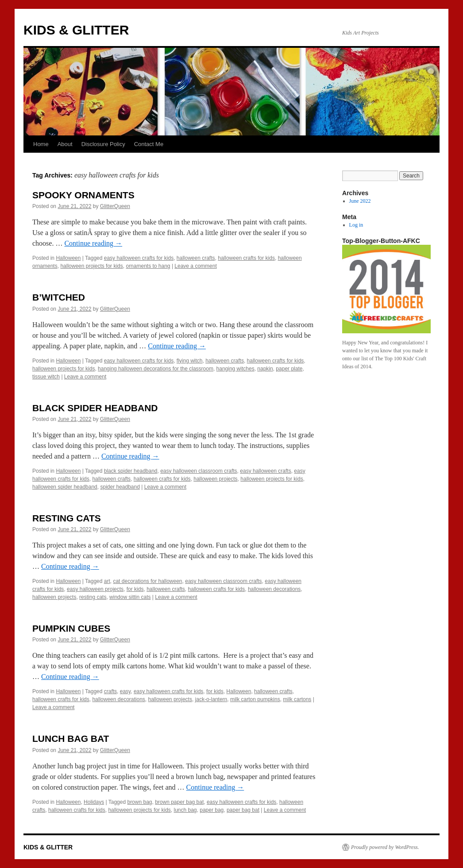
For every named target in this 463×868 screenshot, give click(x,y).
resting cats (93, 597)
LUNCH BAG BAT (71, 739)
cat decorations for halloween (147, 581)
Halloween (68, 258)
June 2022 (360, 201)
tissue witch (46, 377)
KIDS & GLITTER (76, 30)
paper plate (289, 369)
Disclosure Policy (103, 144)
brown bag (139, 802)
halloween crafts (196, 258)
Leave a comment (195, 266)
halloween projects (215, 479)
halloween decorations (274, 589)
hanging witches (235, 369)
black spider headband (131, 471)
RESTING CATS (67, 518)
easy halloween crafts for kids (139, 258)
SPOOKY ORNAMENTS (83, 195)
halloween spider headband (65, 487)
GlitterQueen (115, 206)
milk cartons (297, 699)
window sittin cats (130, 597)
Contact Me (149, 144)
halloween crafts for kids (246, 258)
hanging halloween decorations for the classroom (156, 369)
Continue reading (93, 243)
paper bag (212, 810)
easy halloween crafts (265, 471)
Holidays (94, 802)
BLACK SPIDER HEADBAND (95, 408)
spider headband (120, 487)
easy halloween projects (95, 589)
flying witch (190, 361)
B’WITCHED (59, 297)
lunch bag (185, 810)
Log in (356, 225)
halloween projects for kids (91, 266)
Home (41, 144)
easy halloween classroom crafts (199, 471)
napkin (265, 369)
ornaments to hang (148, 266)
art (107, 581)
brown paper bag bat (179, 802)
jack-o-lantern (211, 699)
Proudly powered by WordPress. (385, 847)
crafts (110, 691)
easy (125, 691)
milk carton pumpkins (255, 699)
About (65, 144)
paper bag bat (243, 810)
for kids (135, 589)
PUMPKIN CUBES (71, 628)
